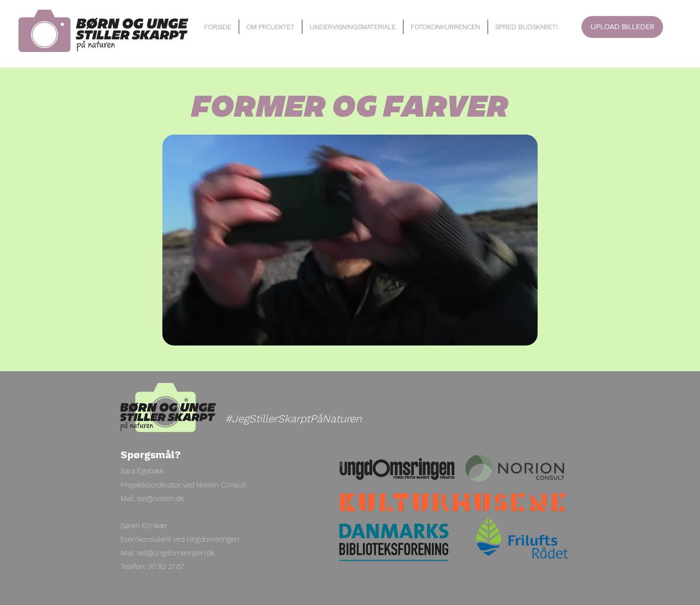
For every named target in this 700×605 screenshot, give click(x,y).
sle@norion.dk (160, 499)
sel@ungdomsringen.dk (176, 553)
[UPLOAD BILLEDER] (622, 27)
